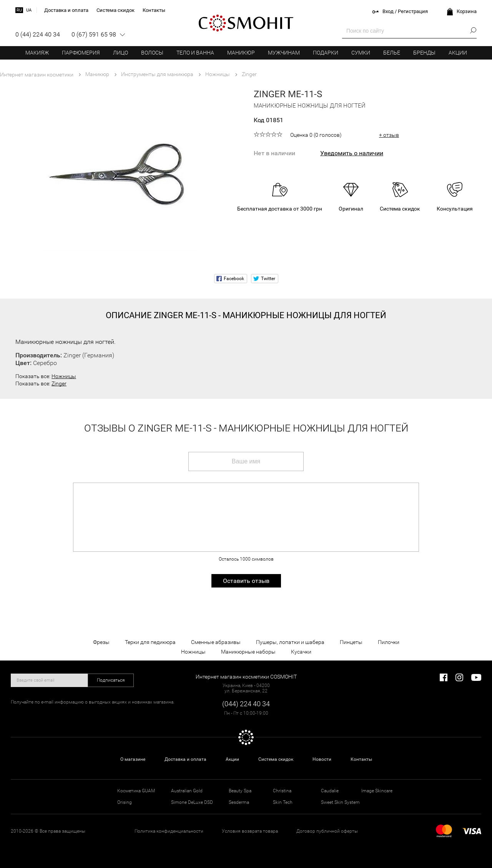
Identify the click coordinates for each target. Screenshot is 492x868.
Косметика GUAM (136, 791)
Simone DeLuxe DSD (192, 802)
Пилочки (389, 642)
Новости (322, 759)
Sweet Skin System (340, 802)
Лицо (121, 53)
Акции (458, 53)
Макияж (37, 53)
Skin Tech (283, 802)
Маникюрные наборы (248, 652)
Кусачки (301, 652)
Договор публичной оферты (327, 831)
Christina (282, 791)
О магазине (133, 759)
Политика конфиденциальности (169, 831)
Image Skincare (377, 791)
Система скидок (276, 759)
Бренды (424, 53)
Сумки (361, 53)
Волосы (152, 53)
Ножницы (64, 376)
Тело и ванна (195, 53)
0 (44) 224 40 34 (38, 34)
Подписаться (111, 680)
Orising (125, 802)
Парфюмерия (81, 53)
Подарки (326, 53)
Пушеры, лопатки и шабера (290, 642)
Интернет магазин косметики (37, 75)
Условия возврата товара (250, 831)
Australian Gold (187, 791)
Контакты (361, 759)
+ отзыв (389, 135)
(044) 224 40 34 (246, 704)
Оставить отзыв (246, 581)
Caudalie (330, 791)
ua (29, 10)
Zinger (59, 383)
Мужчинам (284, 53)
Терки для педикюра (150, 642)
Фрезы (101, 642)
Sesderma (239, 802)
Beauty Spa (240, 791)
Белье (392, 53)
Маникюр (241, 53)
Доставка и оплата (185, 759)
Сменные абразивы (216, 642)
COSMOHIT (246, 23)
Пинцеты (351, 642)
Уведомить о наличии (352, 153)
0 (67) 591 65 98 (94, 34)
